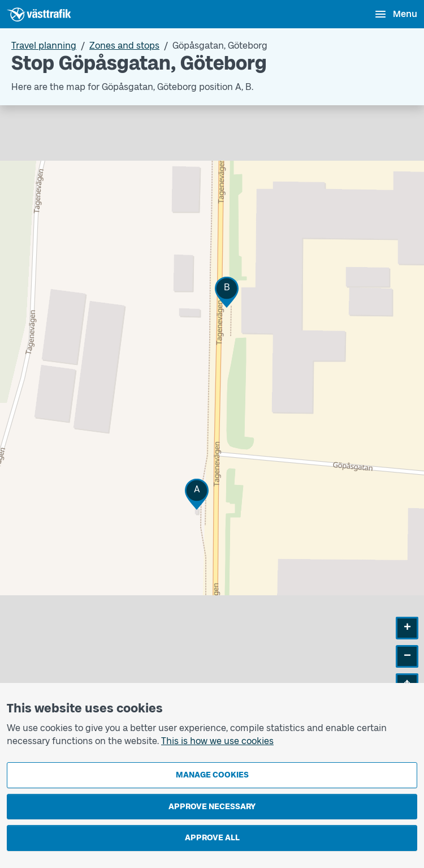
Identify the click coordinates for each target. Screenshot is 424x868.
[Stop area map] (212, 409)
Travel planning (44, 46)
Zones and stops (124, 46)
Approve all (212, 838)
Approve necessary (212, 807)
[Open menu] (395, 14)
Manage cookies (212, 775)
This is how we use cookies (217, 741)
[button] (197, 494)
